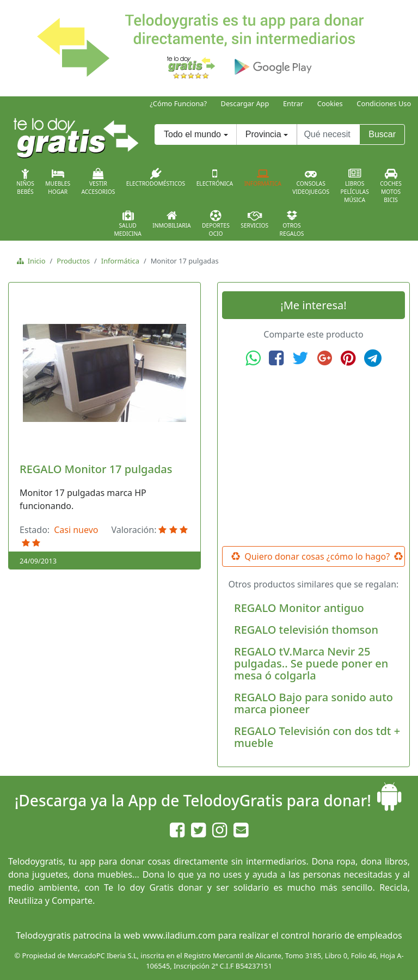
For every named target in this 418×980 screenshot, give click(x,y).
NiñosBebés (25, 182)
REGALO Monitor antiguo (299, 608)
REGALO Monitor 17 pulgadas (96, 469)
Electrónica (215, 177)
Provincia (263, 134)
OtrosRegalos (292, 224)
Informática (263, 177)
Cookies (330, 103)
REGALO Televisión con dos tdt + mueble (317, 737)
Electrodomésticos (156, 177)
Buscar (382, 134)
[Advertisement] (313, 457)
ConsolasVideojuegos (311, 182)
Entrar (293, 103)
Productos (73, 261)
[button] (27, 373)
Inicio (35, 261)
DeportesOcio (216, 224)
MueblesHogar (58, 182)
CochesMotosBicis (391, 186)
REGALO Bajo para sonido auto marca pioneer (313, 703)
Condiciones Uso (384, 103)
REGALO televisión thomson (306, 630)
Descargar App (245, 103)
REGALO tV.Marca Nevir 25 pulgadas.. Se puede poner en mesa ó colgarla (311, 663)
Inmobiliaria (171, 219)
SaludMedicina (128, 224)
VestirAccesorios (99, 182)
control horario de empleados (342, 935)
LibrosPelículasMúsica (355, 186)
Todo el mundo (192, 134)
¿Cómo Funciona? (178, 103)
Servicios (254, 219)
